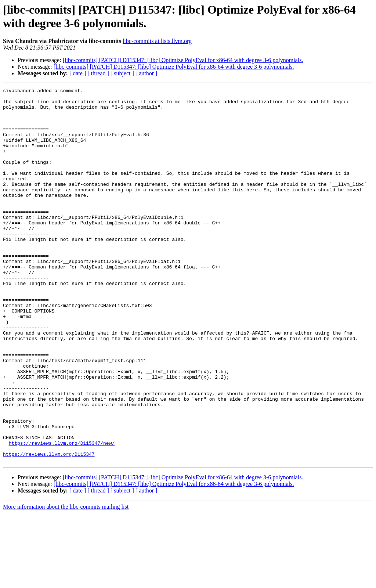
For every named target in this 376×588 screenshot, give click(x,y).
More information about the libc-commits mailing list (66, 582)
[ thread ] (98, 73)
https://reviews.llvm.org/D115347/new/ (62, 515)
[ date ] (78, 73)
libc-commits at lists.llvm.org (157, 41)
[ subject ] (122, 73)
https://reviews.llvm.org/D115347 (49, 528)
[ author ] (147, 73)
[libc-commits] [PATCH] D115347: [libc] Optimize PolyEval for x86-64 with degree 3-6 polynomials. (183, 60)
